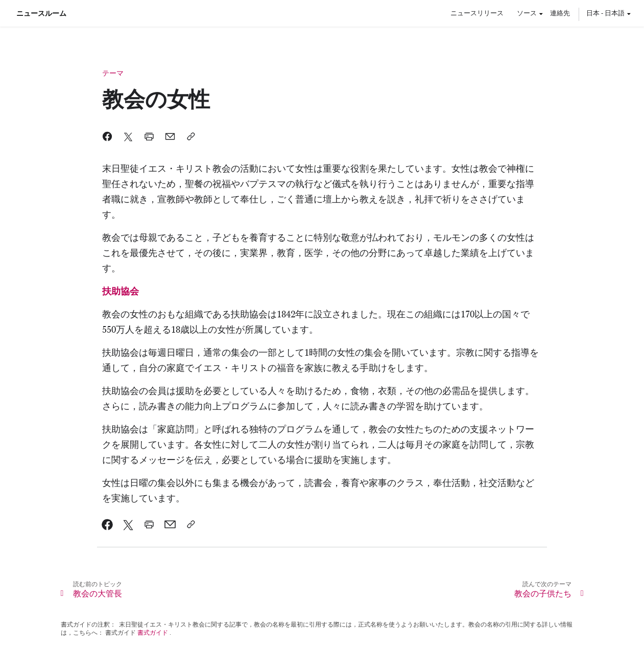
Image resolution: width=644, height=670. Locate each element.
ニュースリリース (477, 13)
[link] (121, 292)
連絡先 (560, 13)
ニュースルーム (41, 13)
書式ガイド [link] (153, 632)
